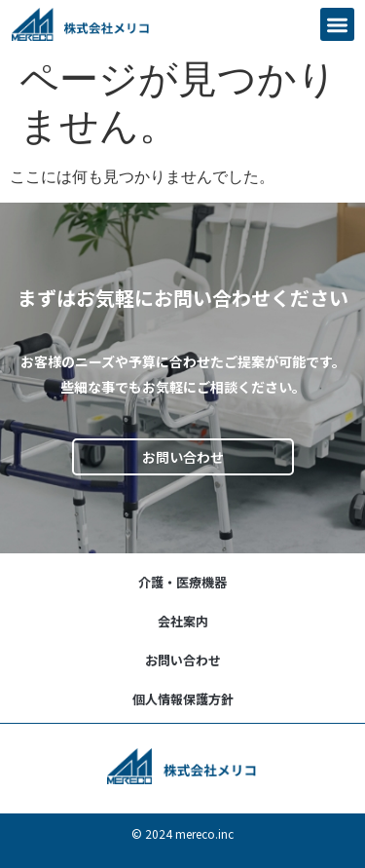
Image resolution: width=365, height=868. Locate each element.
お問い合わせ (183, 660)
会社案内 (183, 621)
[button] (337, 25)
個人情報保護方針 (183, 699)
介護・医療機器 (182, 582)
